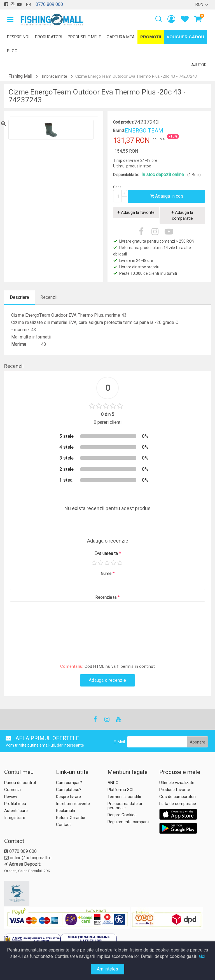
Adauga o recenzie (107, 680)
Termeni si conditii (124, 797)
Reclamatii (66, 811)
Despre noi (18, 37)
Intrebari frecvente (73, 804)
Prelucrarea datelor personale (125, 806)
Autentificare (16, 811)
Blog (12, 51)
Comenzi (12, 790)
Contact (63, 825)
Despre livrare (68, 797)
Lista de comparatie (178, 804)
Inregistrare (15, 818)
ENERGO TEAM (144, 131)
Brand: (119, 131)
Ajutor (199, 65)
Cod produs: (124, 122)
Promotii (151, 37)
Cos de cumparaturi (177, 797)
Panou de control (20, 783)
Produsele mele (84, 37)
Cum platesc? (69, 790)
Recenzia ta (107, 597)
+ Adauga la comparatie (182, 215)
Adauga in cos (167, 196)
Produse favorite (175, 790)
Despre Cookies (122, 815)
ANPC (113, 783)
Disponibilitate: (126, 175)
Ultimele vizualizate (177, 783)
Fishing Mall (20, 76)
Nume (108, 574)
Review (11, 797)
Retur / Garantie (71, 818)
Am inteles (108, 969)
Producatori (49, 37)
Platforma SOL (121, 790)
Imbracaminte (54, 76)
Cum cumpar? (69, 783)
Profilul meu (15, 804)
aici (202, 956)
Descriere (19, 297)
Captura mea (121, 37)
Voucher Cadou (185, 37)
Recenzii (49, 297)
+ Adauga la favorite (136, 212)
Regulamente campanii (128, 822)
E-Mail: (120, 742)
